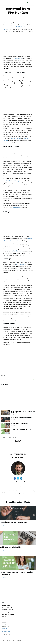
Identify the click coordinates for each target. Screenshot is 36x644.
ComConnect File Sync (13, 181)
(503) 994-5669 (6, 632)
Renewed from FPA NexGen (18, 11)
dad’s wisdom (20, 264)
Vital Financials (17, 59)
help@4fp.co (5, 629)
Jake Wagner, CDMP (18, 457)
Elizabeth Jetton (16, 138)
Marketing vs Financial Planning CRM (21, 417)
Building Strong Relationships (19, 423)
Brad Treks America (17, 251)
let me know (17, 208)
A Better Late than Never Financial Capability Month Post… (21, 430)
